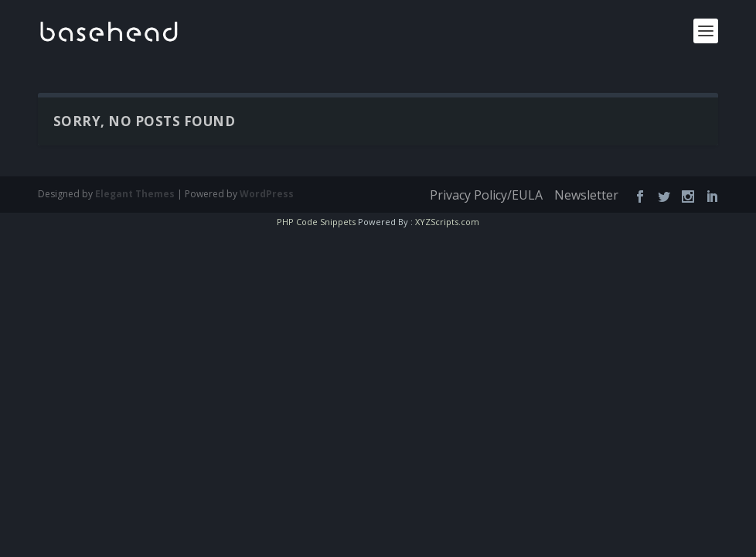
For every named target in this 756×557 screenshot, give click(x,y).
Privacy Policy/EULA (492, 195)
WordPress (238, 193)
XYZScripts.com (442, 222)
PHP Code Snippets (321, 222)
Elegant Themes (124, 193)
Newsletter (589, 195)
